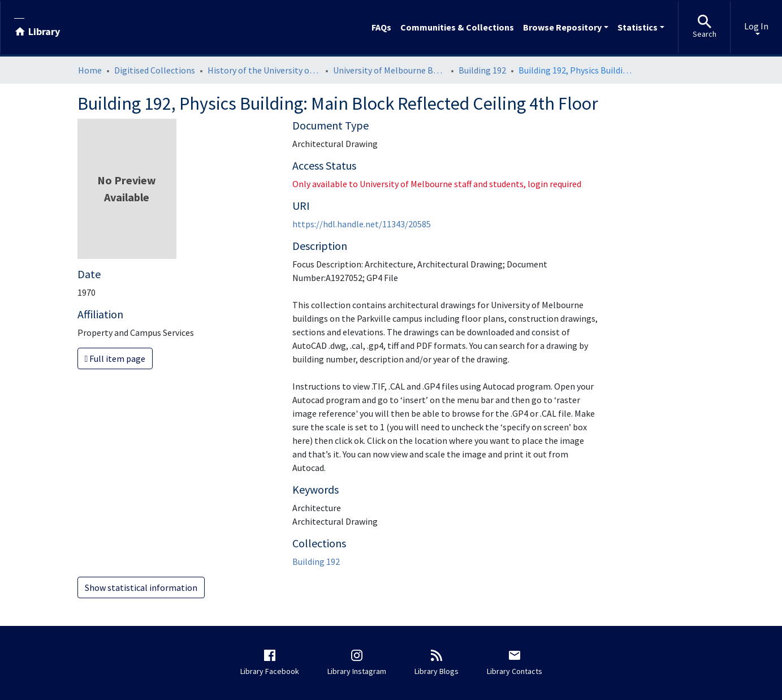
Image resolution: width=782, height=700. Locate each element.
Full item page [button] (115, 358)
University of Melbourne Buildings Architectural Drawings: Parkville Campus (390, 70)
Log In (756, 26)
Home (90, 70)
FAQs (381, 27)
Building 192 (482, 70)
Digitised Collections (155, 70)
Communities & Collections (457, 27)
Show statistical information (141, 587)
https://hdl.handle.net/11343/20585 (362, 224)
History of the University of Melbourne (264, 70)
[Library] (37, 27)
